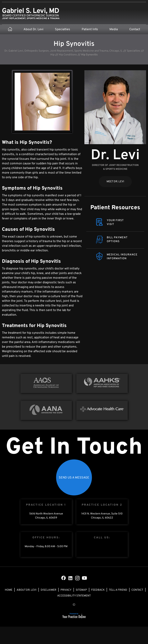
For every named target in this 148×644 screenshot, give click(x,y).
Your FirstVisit (115, 222)
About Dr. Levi (33, 29)
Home (9, 590)
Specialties (63, 29)
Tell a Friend (118, 590)
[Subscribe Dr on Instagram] (77, 578)
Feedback (98, 590)
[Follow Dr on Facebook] (64, 578)
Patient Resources (115, 208)
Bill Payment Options (117, 240)
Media (114, 29)
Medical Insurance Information (122, 257)
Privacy (66, 590)
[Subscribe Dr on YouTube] (84, 578)
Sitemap (81, 590)
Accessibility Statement (74, 596)
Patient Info (90, 29)
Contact (135, 29)
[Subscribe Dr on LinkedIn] (71, 578)
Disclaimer (48, 590)
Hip (52, 55)
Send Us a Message (74, 478)
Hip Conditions (68, 55)
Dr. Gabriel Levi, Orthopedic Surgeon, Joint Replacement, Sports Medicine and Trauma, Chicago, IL (63, 51)
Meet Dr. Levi (115, 182)
